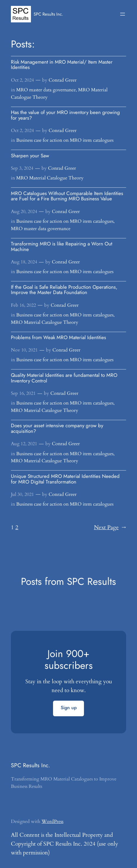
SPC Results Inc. (48, 14)
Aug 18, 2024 (24, 262)
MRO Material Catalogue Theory (50, 178)
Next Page (110, 528)
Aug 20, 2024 (24, 212)
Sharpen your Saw (30, 156)
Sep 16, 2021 (23, 393)
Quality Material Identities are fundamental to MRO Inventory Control (64, 378)
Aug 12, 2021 (24, 444)
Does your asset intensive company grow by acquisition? (57, 428)
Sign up (69, 708)
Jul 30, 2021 (22, 494)
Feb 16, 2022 (23, 305)
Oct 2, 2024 (22, 80)
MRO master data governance (46, 90)
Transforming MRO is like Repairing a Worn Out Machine (62, 246)
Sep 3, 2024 (22, 168)
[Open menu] (123, 14)
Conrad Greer (63, 80)
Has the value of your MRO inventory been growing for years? (65, 115)
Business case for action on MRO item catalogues (65, 140)
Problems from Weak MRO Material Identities (58, 338)
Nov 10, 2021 (24, 350)
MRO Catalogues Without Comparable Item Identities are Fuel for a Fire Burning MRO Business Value (67, 196)
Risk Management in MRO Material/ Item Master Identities (62, 65)
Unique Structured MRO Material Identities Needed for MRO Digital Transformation (65, 479)
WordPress (52, 821)
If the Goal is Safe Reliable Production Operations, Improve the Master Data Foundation (64, 290)
